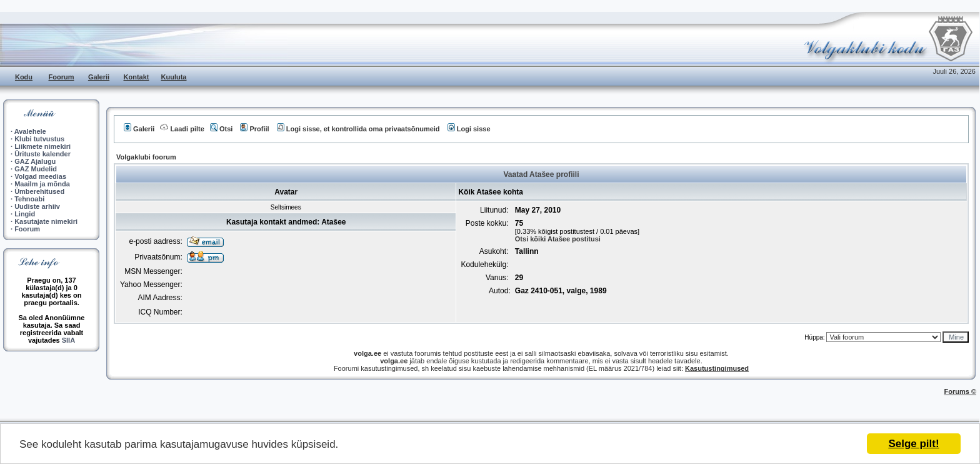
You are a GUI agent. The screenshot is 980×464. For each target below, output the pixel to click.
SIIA (68, 340)
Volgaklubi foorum (146, 157)
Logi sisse (469, 129)
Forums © (961, 391)
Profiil (254, 129)
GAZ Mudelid (36, 169)
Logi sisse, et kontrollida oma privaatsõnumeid (358, 129)
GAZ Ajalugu (35, 161)
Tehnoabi (29, 199)
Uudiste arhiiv (37, 206)
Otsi (221, 129)
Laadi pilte (182, 129)
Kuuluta (174, 77)
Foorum (62, 77)
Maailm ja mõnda (42, 184)
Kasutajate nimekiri (46, 221)
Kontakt (137, 77)
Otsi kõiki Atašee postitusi (558, 239)
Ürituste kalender (42, 154)
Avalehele (30, 131)
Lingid (25, 214)
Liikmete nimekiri (42, 146)
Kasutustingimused (717, 368)
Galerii (99, 77)
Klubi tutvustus (39, 139)
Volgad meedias (40, 176)
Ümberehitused (39, 191)
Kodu (24, 77)
